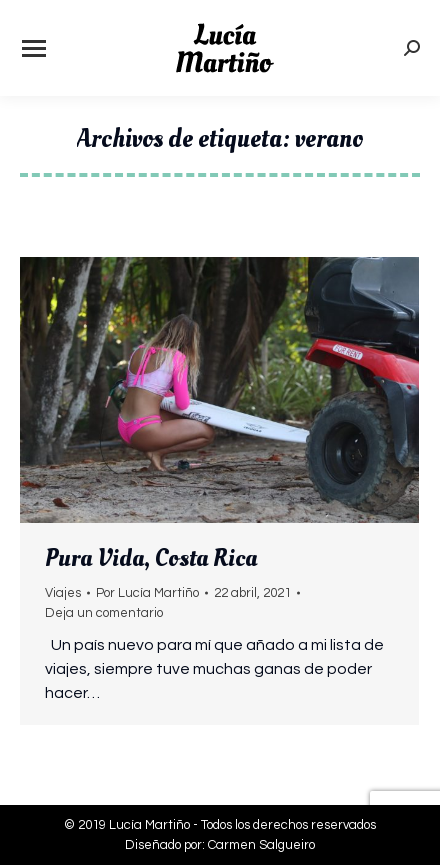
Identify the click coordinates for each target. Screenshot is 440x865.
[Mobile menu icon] (34, 48)
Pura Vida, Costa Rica (151, 558)
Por (147, 593)
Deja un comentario (104, 613)
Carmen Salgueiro (261, 845)
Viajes (63, 593)
